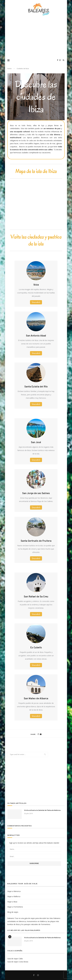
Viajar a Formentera (15, 907)
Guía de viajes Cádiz (15, 959)
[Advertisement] (39, 38)
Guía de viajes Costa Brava (18, 962)
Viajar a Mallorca (14, 896)
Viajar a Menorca (14, 891)
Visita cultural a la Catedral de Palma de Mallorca (42, 810)
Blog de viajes (13, 912)
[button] (36, 302)
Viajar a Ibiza (12, 902)
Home (9, 69)
